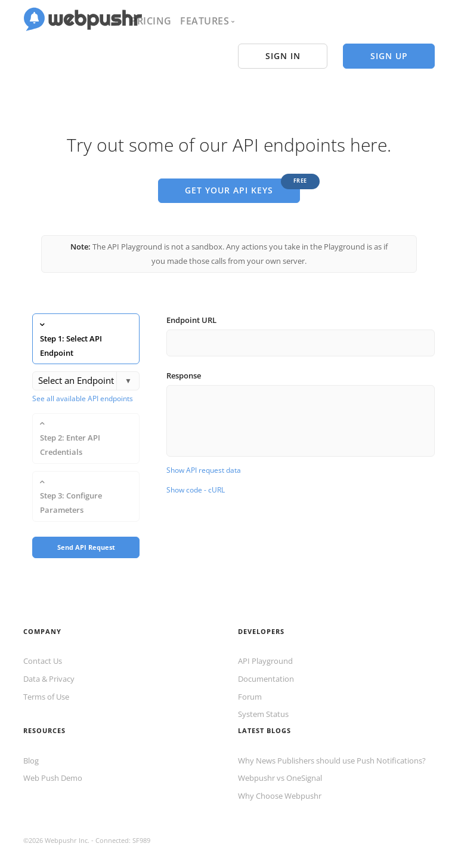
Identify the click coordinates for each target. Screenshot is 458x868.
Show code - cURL (196, 481)
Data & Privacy (49, 661)
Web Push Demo (53, 761)
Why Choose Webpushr (280, 778)
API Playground (265, 644)
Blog (31, 743)
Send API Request (86, 529)
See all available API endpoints (83, 389)
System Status (263, 697)
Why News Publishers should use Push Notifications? (332, 743)
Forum (250, 679)
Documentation (266, 661)
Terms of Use (46, 679)
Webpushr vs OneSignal (280, 761)
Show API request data (204, 461)
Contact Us (43, 644)
